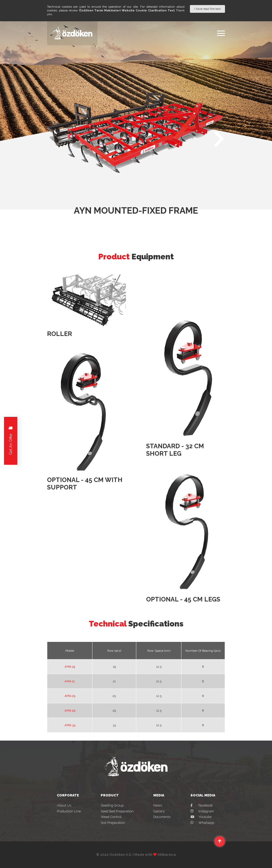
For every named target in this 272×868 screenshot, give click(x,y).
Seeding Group (112, 805)
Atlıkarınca (167, 855)
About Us (64, 805)
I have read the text (207, 9)
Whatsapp (202, 823)
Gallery (159, 811)
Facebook (202, 805)
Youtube (201, 817)
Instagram (202, 811)
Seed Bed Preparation (117, 811)
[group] (136, 133)
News (158, 805)
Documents (162, 817)
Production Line (69, 811)
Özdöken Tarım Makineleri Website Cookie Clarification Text (127, 11)
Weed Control (111, 817)
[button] (219, 139)
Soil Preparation (113, 823)
